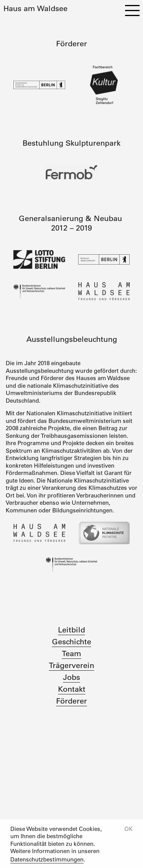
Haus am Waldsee (35, 8)
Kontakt (72, 689)
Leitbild (71, 630)
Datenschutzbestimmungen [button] (47, 859)
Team (71, 653)
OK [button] (129, 829)
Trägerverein (71, 665)
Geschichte (71, 642)
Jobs (71, 677)
